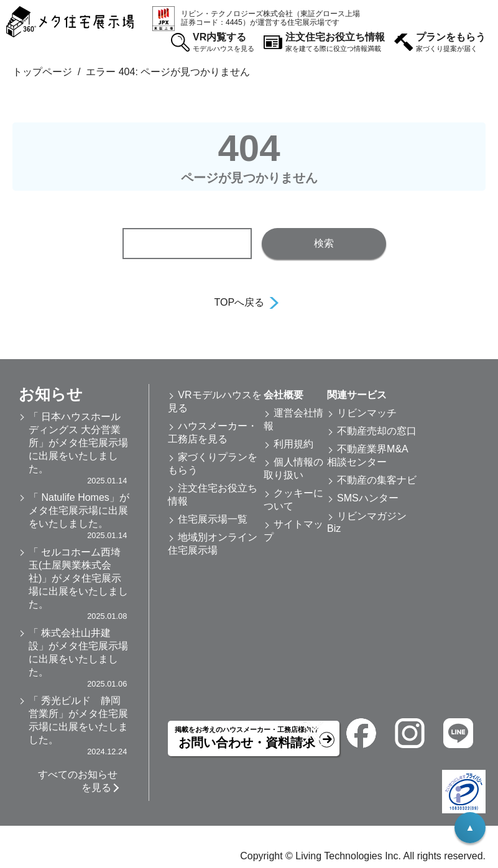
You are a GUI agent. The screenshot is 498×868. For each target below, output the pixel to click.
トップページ (42, 72)
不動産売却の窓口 (377, 431)
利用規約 (293, 444)
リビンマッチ (367, 413)
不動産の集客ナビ (377, 480)
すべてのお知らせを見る (78, 781)
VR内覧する (224, 43)
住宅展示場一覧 (213, 519)
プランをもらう (451, 43)
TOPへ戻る (240, 302)
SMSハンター (368, 498)
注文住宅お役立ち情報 (335, 43)
